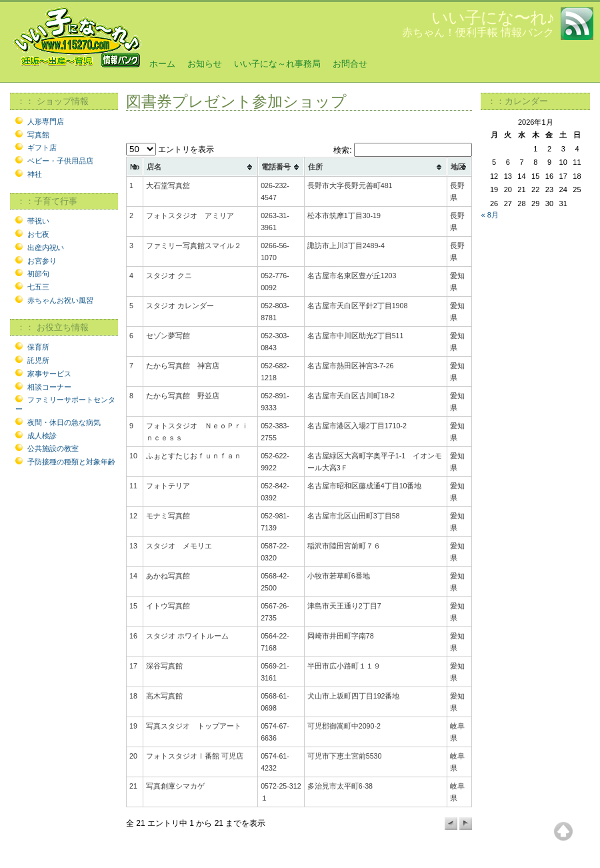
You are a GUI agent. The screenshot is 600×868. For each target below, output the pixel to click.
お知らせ (205, 64)
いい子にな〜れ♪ (493, 17)
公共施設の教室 (53, 448)
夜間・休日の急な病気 (64, 422)
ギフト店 (42, 147)
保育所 (38, 347)
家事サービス (49, 374)
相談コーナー (49, 387)
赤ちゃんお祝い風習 (60, 300)
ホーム (162, 64)
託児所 (38, 360)
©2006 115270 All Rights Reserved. (68, 861)
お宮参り (42, 261)
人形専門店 (46, 121)
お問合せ (350, 64)
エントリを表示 (170, 149)
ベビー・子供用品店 (60, 161)
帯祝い (38, 221)
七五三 (38, 287)
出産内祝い (46, 248)
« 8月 (489, 215)
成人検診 (42, 436)
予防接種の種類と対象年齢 (71, 462)
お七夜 (38, 234)
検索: (403, 150)
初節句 (38, 274)
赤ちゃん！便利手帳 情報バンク (478, 32)
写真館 (38, 135)
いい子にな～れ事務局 (277, 64)
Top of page (563, 831)
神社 (35, 174)
